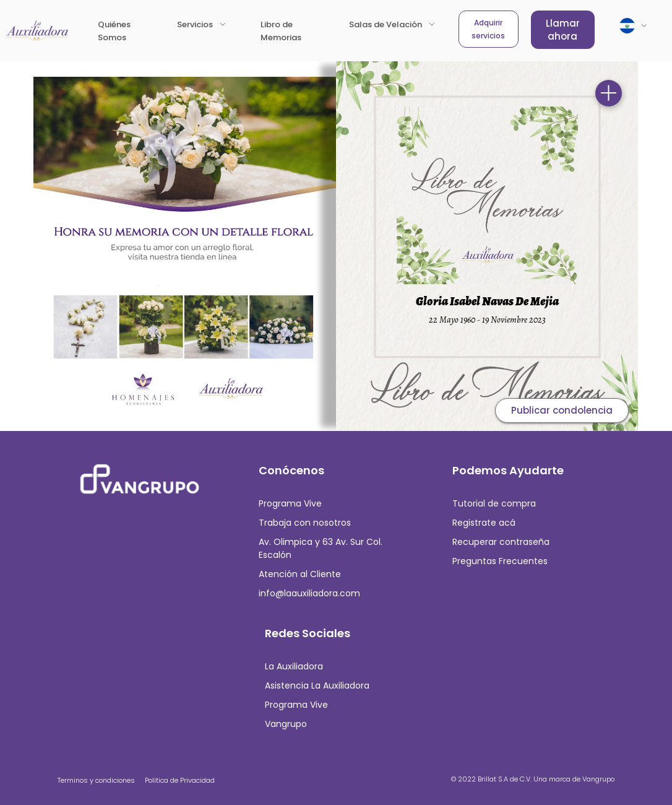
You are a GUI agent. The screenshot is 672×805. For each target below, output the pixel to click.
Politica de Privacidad (180, 780)
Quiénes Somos (114, 31)
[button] (634, 26)
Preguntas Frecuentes (500, 561)
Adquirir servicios (488, 29)
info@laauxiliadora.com (309, 593)
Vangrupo (286, 724)
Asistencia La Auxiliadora (317, 685)
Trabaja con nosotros (305, 523)
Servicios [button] (196, 24)
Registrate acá (484, 523)
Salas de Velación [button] (386, 24)
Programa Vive (290, 503)
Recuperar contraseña (501, 542)
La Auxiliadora (294, 666)
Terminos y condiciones (96, 780)
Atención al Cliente (300, 574)
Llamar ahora (563, 30)
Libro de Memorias (294, 31)
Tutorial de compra (494, 503)
